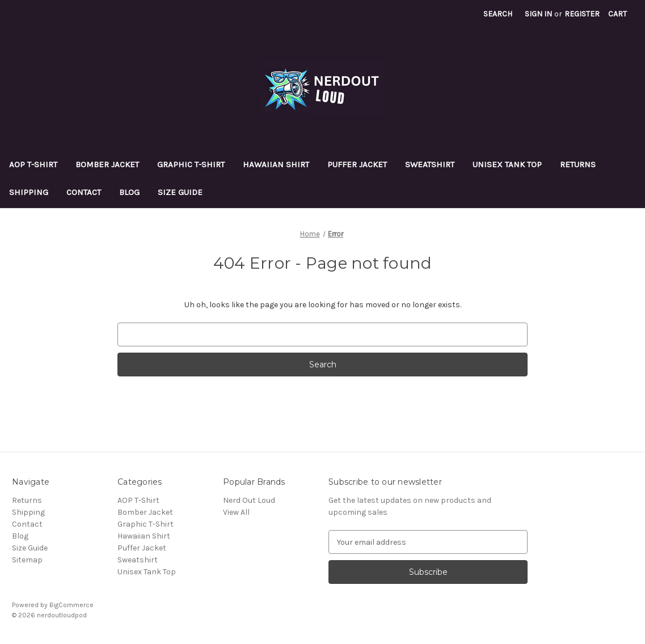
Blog (129, 192)
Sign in (538, 14)
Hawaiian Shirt (276, 164)
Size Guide (180, 192)
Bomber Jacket (107, 164)
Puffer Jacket (357, 164)
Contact (84, 192)
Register (582, 14)
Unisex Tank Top (507, 164)
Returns (578, 164)
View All (236, 512)
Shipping (29, 192)
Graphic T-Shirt (191, 164)
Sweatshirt (430, 164)
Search (498, 14)
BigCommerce (71, 605)
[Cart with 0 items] (617, 14)
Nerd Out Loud (249, 500)
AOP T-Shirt (33, 164)
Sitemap (27, 560)
